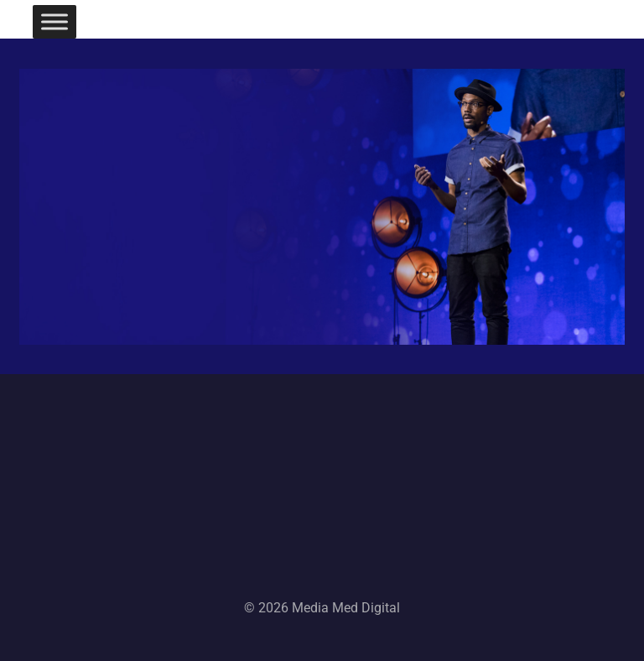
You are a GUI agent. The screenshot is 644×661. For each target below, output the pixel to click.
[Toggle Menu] (55, 21)
